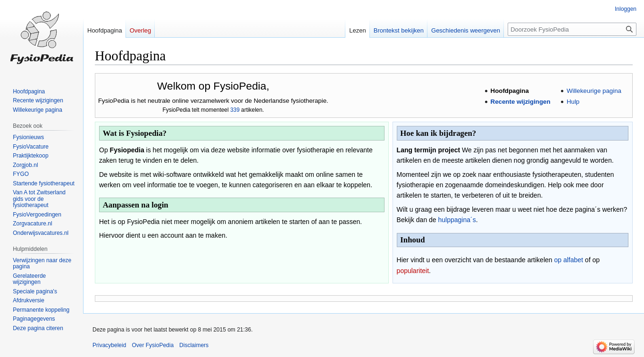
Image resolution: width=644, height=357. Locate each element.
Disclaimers (194, 345)
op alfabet (569, 260)
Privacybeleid (109, 345)
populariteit (413, 271)
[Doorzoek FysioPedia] (572, 29)
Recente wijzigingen (521, 102)
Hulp (573, 102)
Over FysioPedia (153, 345)
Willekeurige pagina (594, 91)
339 (235, 110)
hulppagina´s (457, 220)
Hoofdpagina (510, 91)
